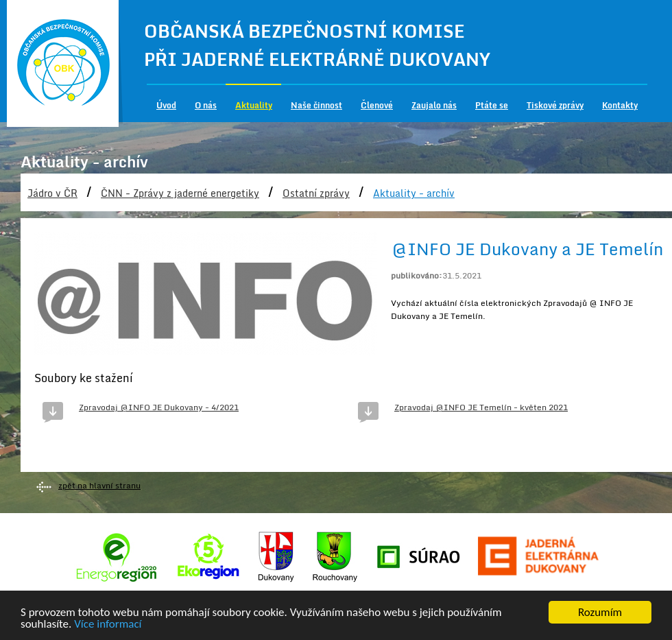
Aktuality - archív (414, 193)
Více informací (108, 625)
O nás (206, 105)
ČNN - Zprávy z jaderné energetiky (180, 193)
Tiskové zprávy (555, 105)
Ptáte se (492, 105)
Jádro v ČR (52, 193)
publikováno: (417, 275)
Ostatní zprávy (316, 193)
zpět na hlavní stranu (99, 485)
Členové (377, 105)
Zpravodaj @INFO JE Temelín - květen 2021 (481, 407)
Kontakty (620, 105)
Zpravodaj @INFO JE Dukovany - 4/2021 (159, 407)
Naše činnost (316, 105)
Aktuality (254, 105)
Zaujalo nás (434, 105)
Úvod (166, 105)
